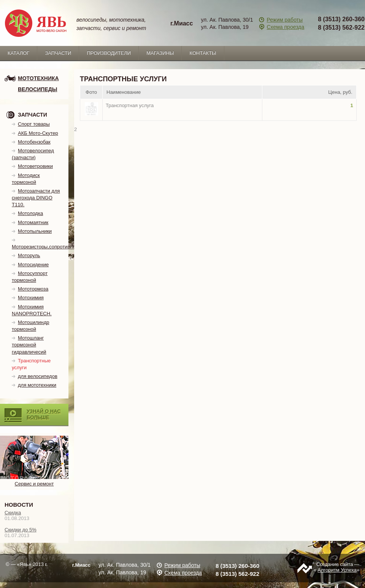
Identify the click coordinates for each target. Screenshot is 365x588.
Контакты (203, 53)
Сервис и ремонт (34, 481)
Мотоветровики (35, 166)
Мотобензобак (34, 142)
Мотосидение (33, 265)
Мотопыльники (35, 231)
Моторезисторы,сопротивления (48, 247)
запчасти (58, 53)
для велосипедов (38, 376)
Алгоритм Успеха (337, 570)
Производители (109, 53)
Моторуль (29, 255)
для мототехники (37, 385)
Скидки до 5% (21, 530)
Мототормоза (33, 289)
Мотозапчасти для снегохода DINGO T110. (36, 198)
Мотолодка (30, 213)
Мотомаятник (33, 222)
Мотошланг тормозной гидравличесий (29, 345)
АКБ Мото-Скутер (38, 133)
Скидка (13, 513)
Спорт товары (34, 124)
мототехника (38, 78)
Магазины (160, 53)
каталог (18, 53)
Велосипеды (37, 89)
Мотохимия (31, 298)
